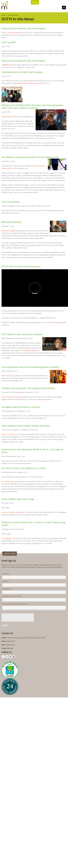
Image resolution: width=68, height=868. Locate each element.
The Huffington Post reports (11, 538)
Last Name (6, 581)
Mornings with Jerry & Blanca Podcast (27, 83)
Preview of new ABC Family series (13, 512)
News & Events (13, 15)
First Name (6, 574)
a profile (30, 416)
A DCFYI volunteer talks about (12, 397)
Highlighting (5, 65)
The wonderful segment (29, 350)
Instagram (14, 657)
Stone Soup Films (60, 322)
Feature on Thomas (8, 434)
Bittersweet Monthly (8, 231)
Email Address (7, 589)
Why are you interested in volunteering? (15, 604)
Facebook (3, 657)
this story (12, 376)
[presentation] (17, 617)
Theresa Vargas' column (10, 117)
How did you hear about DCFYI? (12, 596)
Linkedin (10, 657)
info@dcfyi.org (10, 645)
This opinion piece (8, 481)
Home (4, 15)
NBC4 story (34, 51)
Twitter (7, 657)
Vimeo (6, 325)
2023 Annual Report (14, 33)
